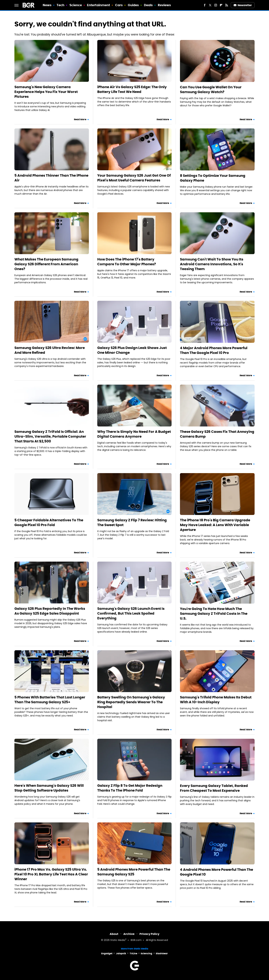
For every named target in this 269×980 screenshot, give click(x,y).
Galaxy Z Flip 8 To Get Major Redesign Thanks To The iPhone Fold (130, 788)
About (114, 934)
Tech (60, 5)
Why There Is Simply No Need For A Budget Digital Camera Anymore (134, 434)
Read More (80, 119)
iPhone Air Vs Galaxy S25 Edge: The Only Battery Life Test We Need (132, 89)
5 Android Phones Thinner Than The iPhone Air (51, 178)
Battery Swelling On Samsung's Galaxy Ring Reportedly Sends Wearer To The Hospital (131, 702)
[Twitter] (210, 5)
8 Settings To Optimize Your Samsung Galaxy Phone (213, 178)
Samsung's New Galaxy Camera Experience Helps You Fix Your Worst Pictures (46, 92)
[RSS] (227, 5)
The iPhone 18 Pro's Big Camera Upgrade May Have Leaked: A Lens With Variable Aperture (215, 525)
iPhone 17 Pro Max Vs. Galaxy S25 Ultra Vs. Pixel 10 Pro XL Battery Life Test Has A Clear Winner (51, 874)
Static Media (118, 940)
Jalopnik (121, 954)
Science (76, 5)
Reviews (164, 5)
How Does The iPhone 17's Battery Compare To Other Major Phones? (127, 262)
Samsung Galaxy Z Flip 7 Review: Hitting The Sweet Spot (132, 522)
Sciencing (146, 954)
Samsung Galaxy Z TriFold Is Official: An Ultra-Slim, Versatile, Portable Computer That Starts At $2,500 (50, 436)
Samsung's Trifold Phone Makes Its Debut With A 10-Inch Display (216, 700)
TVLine (133, 954)
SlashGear (162, 954)
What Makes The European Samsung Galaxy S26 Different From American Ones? (46, 264)
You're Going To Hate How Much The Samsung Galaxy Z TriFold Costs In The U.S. (214, 614)
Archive (129, 934)
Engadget (107, 954)
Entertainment (98, 5)
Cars (119, 5)
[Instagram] (216, 5)
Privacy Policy (149, 934)
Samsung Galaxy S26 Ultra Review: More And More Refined (50, 350)
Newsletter (243, 5)
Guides (133, 5)
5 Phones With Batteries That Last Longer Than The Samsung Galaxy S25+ (50, 700)
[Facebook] (205, 5)
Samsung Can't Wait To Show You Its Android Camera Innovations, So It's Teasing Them (212, 264)
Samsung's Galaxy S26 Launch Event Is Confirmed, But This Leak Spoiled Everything (131, 613)
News (47, 5)
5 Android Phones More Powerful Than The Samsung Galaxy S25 (134, 872)
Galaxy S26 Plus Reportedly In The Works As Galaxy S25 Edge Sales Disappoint (50, 611)
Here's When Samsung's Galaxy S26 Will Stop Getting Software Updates (49, 788)
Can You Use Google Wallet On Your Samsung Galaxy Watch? (211, 90)
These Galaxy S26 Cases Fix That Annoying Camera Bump (217, 434)
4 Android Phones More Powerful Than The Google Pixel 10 (217, 872)
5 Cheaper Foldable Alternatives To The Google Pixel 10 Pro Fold (49, 522)
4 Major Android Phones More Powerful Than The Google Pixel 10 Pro (214, 350)
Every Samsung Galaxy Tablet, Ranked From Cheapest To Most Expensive (214, 788)
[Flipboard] (221, 5)
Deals (148, 5)
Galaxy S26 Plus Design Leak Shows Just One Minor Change (132, 350)
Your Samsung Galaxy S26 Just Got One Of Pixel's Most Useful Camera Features (134, 178)
